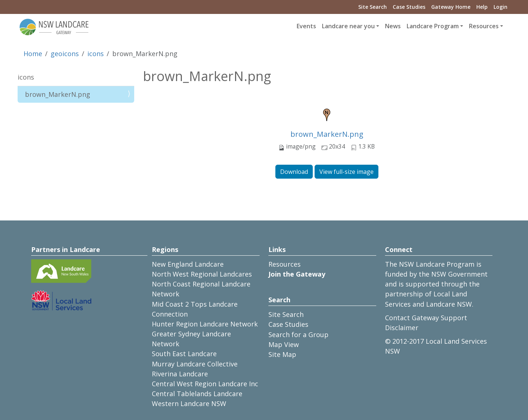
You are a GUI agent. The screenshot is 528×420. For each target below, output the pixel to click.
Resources (285, 264)
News (393, 26)
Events (306, 26)
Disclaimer (402, 328)
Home (33, 54)
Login (500, 7)
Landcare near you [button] (348, 26)
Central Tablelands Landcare (197, 394)
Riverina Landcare (180, 374)
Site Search (373, 7)
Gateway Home (451, 7)
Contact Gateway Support (426, 318)
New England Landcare (188, 264)
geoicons (65, 54)
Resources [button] (484, 26)
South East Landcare (184, 354)
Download (294, 172)
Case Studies (409, 7)
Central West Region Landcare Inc (205, 384)
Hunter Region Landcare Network (205, 324)
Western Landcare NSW (189, 403)
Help (482, 7)
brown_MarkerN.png (327, 134)
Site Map (282, 354)
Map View (284, 344)
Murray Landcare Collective (195, 364)
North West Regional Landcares (202, 274)
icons (96, 54)
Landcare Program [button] (433, 26)
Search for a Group (298, 335)
